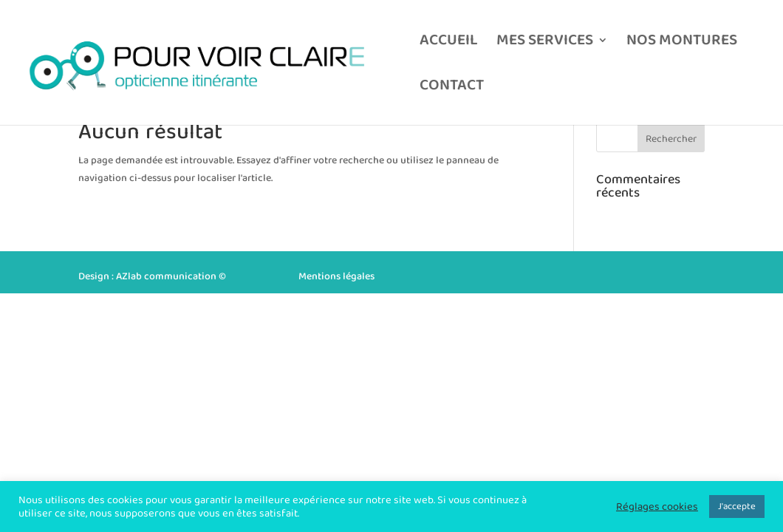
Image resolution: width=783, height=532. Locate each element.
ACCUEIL (449, 44)
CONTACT (452, 89)
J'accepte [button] (737, 507)
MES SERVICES (545, 44)
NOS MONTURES (682, 44)
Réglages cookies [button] (657, 507)
